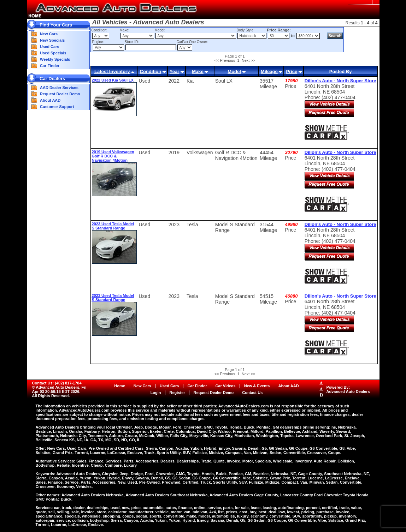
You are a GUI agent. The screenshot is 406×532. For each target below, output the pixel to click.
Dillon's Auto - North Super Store (340, 81)
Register (177, 393)
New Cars (49, 34)
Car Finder (50, 66)
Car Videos (225, 386)
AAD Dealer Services (59, 88)
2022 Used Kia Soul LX (113, 80)
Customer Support (57, 107)
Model (234, 71)
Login (156, 393)
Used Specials (53, 53)
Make (198, 71)
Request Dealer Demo (60, 94)
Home (120, 386)
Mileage (269, 71)
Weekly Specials (55, 59)
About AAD (50, 100)
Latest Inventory (112, 71)
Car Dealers (52, 79)
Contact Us (252, 393)
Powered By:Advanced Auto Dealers (348, 389)
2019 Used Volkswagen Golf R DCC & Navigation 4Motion (113, 156)
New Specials (52, 40)
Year (174, 71)
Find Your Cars (56, 25)
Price (292, 71)
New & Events (257, 386)
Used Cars (49, 47)
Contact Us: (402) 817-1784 (57, 383)
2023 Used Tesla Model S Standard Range (113, 226)
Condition (151, 71)
